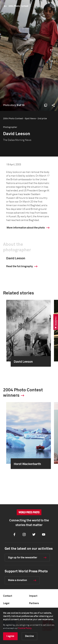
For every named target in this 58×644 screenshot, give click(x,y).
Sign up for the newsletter (23, 558)
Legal (6, 603)
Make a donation (17, 580)
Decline (29, 636)
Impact (33, 596)
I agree (10, 636)
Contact (8, 596)
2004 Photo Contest (18, 6)
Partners (34, 603)
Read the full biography (19, 266)
